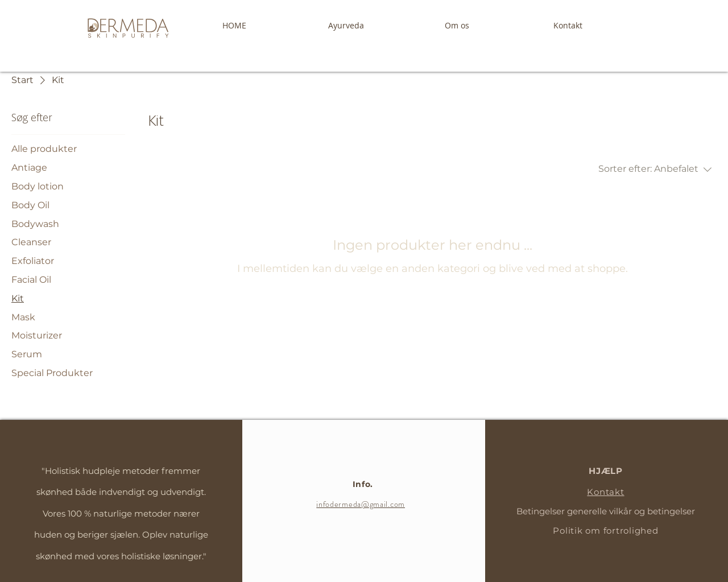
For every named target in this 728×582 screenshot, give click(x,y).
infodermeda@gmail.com (361, 504)
